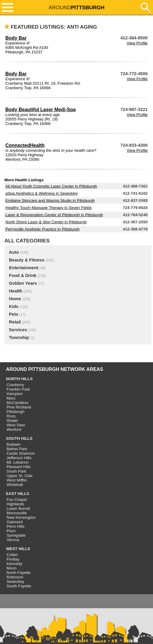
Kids (14, 306)
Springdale (16, 535)
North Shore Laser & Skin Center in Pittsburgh (46, 222)
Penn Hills (16, 526)
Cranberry (15, 385)
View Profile (137, 43)
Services (18, 330)
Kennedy (14, 564)
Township (19, 338)
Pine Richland (19, 407)
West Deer (16, 425)
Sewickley (15, 582)
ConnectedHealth (25, 145)
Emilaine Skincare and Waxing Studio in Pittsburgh (50, 201)
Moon (11, 568)
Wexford (14, 429)
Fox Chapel (17, 500)
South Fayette (19, 586)
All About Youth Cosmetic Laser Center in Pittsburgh (51, 186)
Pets (14, 314)
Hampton (15, 394)
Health (16, 291)
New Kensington (21, 517)
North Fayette (19, 573)
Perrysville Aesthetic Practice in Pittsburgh (42, 229)
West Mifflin (17, 480)
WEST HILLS (18, 549)
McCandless (17, 403)
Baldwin (14, 444)
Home (15, 299)
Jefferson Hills (19, 458)
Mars (11, 398)
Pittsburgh (16, 412)
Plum (11, 531)
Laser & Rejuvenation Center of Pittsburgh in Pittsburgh (54, 215)
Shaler (12, 421)
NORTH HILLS (19, 379)
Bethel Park (17, 449)
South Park (16, 471)
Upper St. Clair (20, 476)
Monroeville (17, 513)
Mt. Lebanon (18, 462)
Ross (11, 416)
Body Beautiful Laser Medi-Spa (41, 110)
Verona (13, 540)
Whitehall (15, 485)
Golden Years (23, 283)
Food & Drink (23, 275)
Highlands (15, 504)
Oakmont (15, 522)
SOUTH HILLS (19, 438)
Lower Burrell (18, 508)
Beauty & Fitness (27, 260)
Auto (14, 252)
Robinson (15, 577)
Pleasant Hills (19, 467)
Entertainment (24, 268)
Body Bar (16, 38)
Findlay (13, 559)
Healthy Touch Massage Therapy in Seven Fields (48, 208)
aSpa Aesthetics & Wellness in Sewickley (42, 193)
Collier (12, 555)
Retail (15, 322)
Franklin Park (18, 389)
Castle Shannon (21, 453)
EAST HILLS (18, 494)
